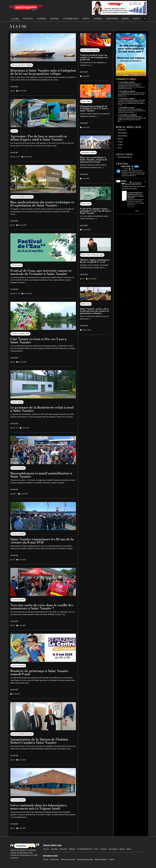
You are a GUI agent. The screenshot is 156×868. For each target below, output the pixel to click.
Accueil (46, 859)
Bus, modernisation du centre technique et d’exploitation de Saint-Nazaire (42, 204)
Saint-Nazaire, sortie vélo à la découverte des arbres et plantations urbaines (94, 311)
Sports (136, 19)
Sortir (86, 19)
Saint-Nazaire (123, 133)
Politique (54, 19)
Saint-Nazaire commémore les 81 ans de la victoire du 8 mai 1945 (42, 541)
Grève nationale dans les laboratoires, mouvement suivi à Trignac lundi (39, 807)
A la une (15, 19)
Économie (42, 19)
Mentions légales (101, 859)
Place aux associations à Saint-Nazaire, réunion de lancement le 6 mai (94, 160)
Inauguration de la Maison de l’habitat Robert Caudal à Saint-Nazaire (39, 741)
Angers (120, 142)
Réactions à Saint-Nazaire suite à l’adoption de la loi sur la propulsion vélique (43, 72)
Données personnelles (85, 859)
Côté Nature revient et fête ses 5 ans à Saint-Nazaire (38, 341)
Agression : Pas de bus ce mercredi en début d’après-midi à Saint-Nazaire (39, 138)
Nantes (120, 139)
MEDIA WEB (124, 182)
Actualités (28, 19)
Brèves (126, 19)
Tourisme (97, 19)
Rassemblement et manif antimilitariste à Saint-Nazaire (41, 475)
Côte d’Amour (123, 136)
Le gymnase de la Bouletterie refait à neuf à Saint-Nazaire (42, 409)
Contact (111, 859)
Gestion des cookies (68, 859)
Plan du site (55, 859)
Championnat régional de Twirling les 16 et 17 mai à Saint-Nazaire (94, 108)
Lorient (120, 145)
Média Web (122, 130)
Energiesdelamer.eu (125, 157)
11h (145, 181)
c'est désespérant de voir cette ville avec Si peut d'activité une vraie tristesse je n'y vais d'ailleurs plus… (132, 94)
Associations (112, 19)
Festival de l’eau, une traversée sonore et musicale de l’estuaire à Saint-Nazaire (41, 272)
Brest (120, 148)
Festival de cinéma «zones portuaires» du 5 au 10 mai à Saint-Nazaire (95, 211)
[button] (145, 19)
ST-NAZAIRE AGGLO (71, 19)
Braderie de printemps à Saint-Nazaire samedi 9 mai (39, 672)
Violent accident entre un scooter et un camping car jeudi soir (94, 57)
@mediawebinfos (137, 183)
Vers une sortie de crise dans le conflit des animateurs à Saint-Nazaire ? (42, 607)
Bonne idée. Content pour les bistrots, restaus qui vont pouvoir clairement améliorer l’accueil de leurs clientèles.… (132, 111)
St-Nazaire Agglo (93, 50)
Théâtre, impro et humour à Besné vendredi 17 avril (95, 261)
